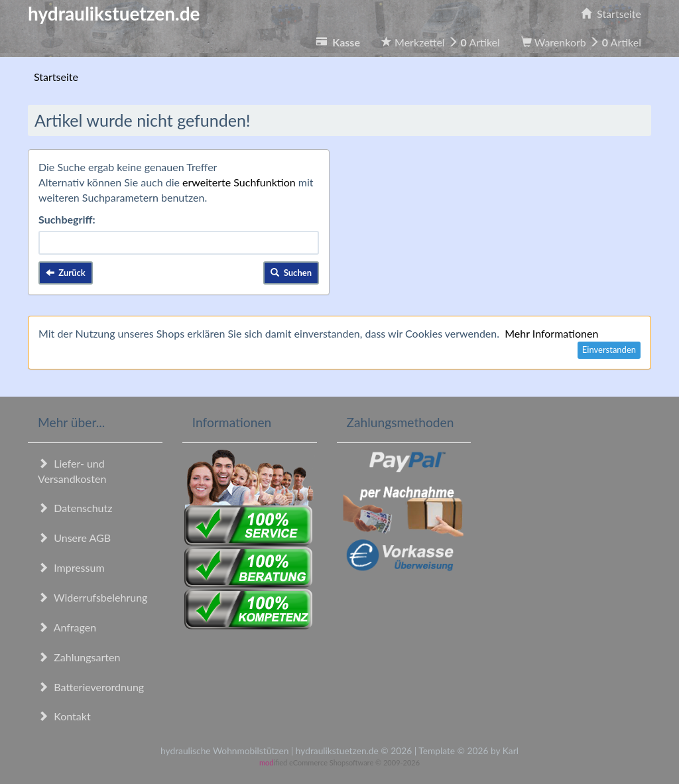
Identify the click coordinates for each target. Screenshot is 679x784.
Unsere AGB (74, 538)
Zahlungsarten (79, 657)
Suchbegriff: (67, 219)
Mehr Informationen (551, 333)
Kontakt (64, 716)
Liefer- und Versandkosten (72, 471)
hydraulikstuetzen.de (114, 13)
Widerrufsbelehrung (93, 597)
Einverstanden (609, 350)
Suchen (291, 273)
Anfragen (67, 627)
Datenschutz (75, 508)
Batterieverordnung (91, 687)
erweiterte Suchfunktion (239, 182)
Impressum (71, 567)
